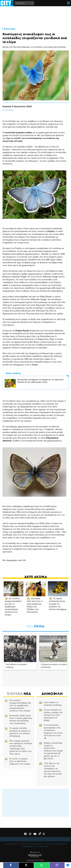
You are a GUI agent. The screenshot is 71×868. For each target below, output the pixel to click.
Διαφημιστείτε (30, 846)
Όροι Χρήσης (10, 844)
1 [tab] (5, 630)
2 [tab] (9, 630)
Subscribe (43, 846)
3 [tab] (13, 630)
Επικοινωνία (37, 844)
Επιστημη (10, 29)
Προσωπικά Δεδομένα (55, 844)
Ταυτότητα (24, 844)
